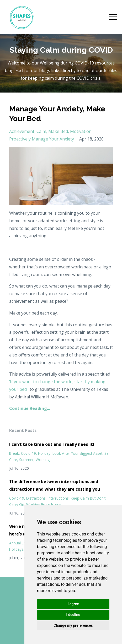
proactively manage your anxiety (42, 139)
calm (41, 131)
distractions (36, 498)
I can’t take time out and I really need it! (52, 444)
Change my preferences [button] (73, 625)
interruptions (58, 498)
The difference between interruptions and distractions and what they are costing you (55, 485)
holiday (44, 453)
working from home (44, 504)
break (14, 453)
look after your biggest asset (77, 453)
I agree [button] (73, 604)
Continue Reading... (30, 408)
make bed (58, 131)
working (43, 460)
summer (26, 460)
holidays (16, 549)
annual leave (20, 543)
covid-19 (28, 453)
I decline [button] (73, 615)
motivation (81, 131)
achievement (22, 131)
